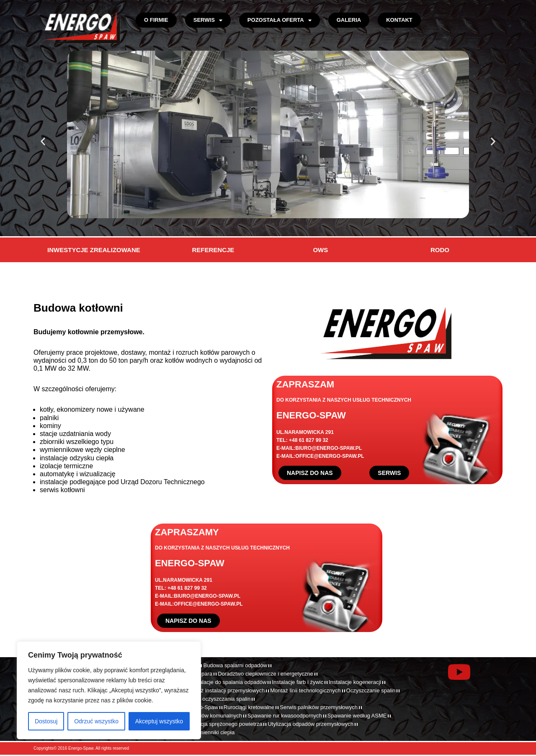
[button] (43, 141)
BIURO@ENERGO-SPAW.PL (329, 448)
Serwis (208, 20)
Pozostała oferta (280, 20)
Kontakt (399, 20)
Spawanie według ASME (357, 716)
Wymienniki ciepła (213, 732)
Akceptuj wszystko (159, 721)
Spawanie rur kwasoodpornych (285, 716)
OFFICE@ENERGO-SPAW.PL (330, 456)
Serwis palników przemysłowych (319, 707)
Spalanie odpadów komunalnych (203, 716)
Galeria (349, 20)
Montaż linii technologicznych (305, 690)
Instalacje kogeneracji (355, 682)
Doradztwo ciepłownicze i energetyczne (265, 674)
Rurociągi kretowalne (249, 707)
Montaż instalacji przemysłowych (225, 690)
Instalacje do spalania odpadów (228, 682)
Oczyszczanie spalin (371, 690)
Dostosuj (46, 721)
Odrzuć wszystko (96, 721)
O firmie (156, 20)
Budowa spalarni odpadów (235, 665)
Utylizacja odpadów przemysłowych (310, 724)
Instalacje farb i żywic (298, 682)
